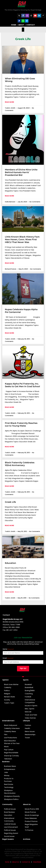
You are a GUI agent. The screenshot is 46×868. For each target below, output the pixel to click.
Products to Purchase (9, 780)
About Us (27, 804)
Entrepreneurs (10, 769)
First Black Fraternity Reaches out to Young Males (21, 424)
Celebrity (8, 687)
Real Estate (9, 784)
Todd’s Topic (9, 703)
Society (7, 700)
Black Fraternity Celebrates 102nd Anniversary (20, 464)
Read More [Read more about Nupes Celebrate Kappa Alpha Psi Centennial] (9, 333)
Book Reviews (9, 812)
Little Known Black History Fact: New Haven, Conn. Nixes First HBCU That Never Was (22, 239)
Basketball (29, 687)
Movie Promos (30, 812)
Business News (10, 766)
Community (7, 804)
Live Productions (11, 738)
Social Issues (9, 836)
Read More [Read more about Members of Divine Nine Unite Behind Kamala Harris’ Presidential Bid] (9, 196)
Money (7, 775)
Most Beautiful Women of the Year (12, 742)
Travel (27, 738)
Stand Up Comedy (11, 756)
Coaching (29, 694)
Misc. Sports (30, 709)
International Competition (30, 701)
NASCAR (28, 712)
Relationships (30, 735)
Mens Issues (30, 731)
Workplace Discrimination (10, 792)
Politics (7, 691)
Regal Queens (8, 839)
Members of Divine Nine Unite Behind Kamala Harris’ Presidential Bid (21, 172)
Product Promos (31, 821)
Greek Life (10, 502)
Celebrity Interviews (12, 728)
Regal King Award (11, 833)
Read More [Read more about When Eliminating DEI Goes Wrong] (9, 102)
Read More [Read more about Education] (9, 592)
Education (10, 563)
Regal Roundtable (11, 753)
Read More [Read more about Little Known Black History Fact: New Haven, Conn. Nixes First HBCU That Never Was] (9, 263)
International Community (9, 820)
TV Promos (29, 830)
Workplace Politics (11, 799)
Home (7, 862)
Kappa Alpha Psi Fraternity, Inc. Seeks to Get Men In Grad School (22, 385)
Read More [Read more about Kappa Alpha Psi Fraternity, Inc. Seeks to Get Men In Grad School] (9, 407)
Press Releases (31, 818)
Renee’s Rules (10, 697)
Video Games (30, 718)
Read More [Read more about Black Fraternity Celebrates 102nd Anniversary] (9, 486)
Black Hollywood (11, 725)
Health (27, 728)
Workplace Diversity (12, 796)
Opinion (5, 680)
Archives (27, 839)
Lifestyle (26, 721)
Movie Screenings (32, 815)
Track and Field (31, 715)
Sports (26, 680)
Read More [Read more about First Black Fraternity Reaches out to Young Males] (9, 447)
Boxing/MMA (30, 691)
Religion (7, 694)
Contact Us (26, 862)
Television (8, 759)
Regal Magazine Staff (31, 826)
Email (8, 658)
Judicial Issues (10, 824)
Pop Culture (9, 750)
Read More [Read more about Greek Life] (9, 525)
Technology (9, 787)
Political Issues (10, 809)
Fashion (28, 725)
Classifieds (37, 862)
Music (6, 747)
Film (6, 735)
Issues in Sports (31, 706)
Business (6, 762)
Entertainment (8, 721)
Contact (6, 615)
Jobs (6, 772)
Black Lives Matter (11, 684)
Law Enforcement (11, 827)
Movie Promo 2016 (32, 809)
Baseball (28, 684)
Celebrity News (10, 731)
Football (28, 697)
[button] (23, 30)
